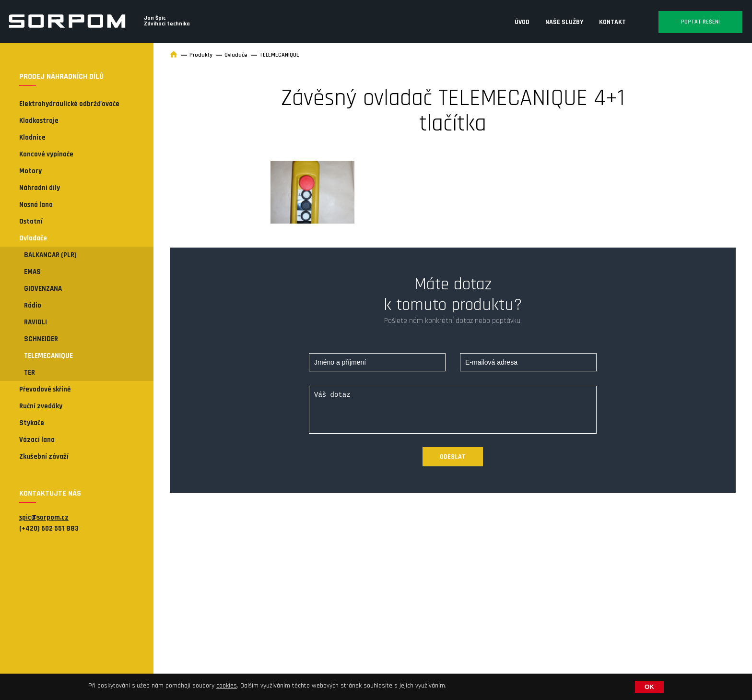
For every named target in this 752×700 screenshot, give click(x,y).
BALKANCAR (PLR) (50, 255)
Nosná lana (36, 205)
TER (29, 373)
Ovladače (33, 238)
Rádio (33, 305)
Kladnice (32, 137)
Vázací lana (37, 440)
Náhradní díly (40, 188)
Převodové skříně (45, 389)
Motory (30, 171)
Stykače (32, 423)
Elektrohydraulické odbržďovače (69, 104)
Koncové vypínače (46, 154)
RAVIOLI (35, 322)
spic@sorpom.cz (44, 517)
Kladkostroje (39, 121)
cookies (227, 686)
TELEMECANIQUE (48, 356)
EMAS (32, 272)
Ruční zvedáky (41, 406)
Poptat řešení (700, 22)
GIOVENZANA (43, 289)
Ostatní (31, 221)
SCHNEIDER (41, 339)
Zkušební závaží (44, 457)
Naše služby (564, 22)
